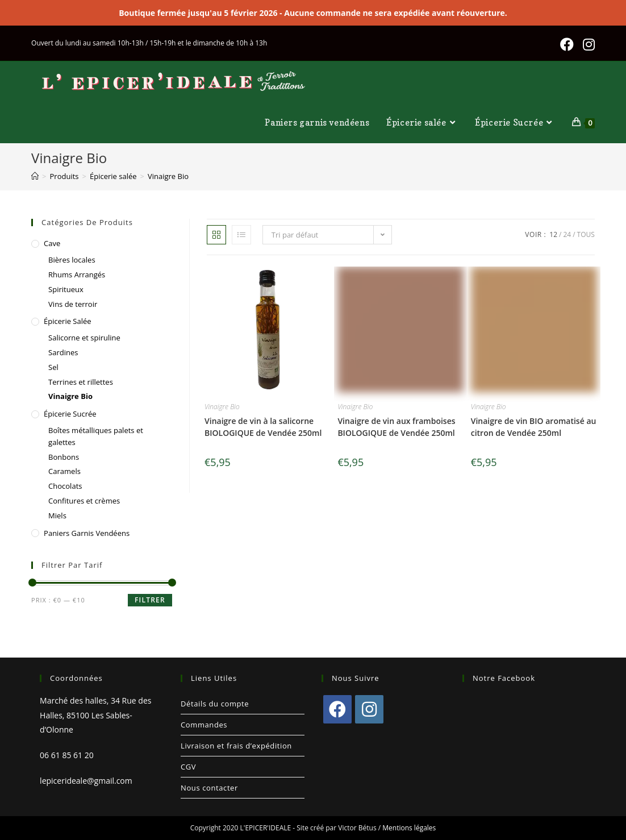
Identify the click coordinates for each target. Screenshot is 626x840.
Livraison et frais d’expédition (236, 746)
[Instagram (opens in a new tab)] (589, 44)
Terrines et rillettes (81, 382)
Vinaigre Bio (222, 407)
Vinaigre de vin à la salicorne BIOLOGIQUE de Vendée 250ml (263, 427)
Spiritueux (66, 289)
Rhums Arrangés (77, 275)
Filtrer (150, 600)
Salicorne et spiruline (84, 338)
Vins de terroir (73, 304)
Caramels (64, 471)
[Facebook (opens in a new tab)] (572, 44)
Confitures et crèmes (84, 501)
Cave (52, 243)
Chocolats (65, 486)
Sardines (63, 352)
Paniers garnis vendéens (87, 533)
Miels (57, 515)
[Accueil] (35, 176)
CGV (188, 767)
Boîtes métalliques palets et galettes (96, 436)
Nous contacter (209, 788)
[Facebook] (337, 709)
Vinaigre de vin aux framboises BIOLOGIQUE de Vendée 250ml (396, 427)
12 (553, 234)
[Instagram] (369, 709)
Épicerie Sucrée (70, 414)
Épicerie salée (68, 321)
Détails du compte (215, 704)
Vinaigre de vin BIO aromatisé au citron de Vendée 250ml (534, 427)
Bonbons (64, 457)
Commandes (204, 725)
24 (567, 234)
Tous (586, 234)
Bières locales (72, 260)
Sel (53, 367)
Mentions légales (409, 828)
